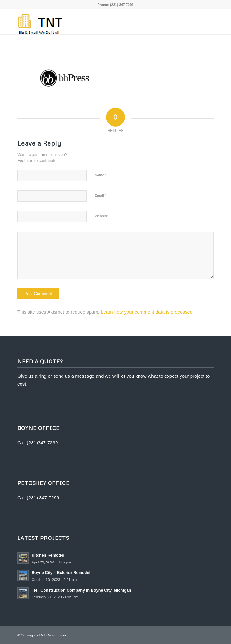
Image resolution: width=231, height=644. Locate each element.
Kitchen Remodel (48, 555)
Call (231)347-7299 (38, 443)
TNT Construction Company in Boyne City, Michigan (81, 590)
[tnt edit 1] (96, 22)
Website (101, 216)
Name (101, 175)
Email (101, 195)
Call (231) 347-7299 (38, 498)
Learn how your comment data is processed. (147, 312)
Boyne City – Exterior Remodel (61, 572)
